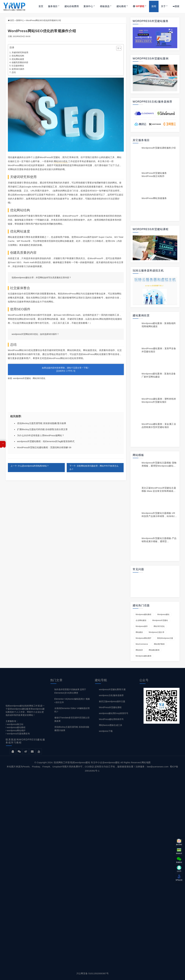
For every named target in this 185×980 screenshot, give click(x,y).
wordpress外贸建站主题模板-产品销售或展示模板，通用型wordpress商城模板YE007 (159, 541)
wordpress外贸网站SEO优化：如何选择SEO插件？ (36, 334)
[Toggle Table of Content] (117, 48)
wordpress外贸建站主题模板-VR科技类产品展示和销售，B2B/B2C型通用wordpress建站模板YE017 (159, 516)
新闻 (154, 6)
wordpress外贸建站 (22, 378)
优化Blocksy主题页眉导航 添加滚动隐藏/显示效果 (42, 423)
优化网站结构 (18, 56)
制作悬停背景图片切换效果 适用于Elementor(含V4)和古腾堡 (70, 691)
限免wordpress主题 (165, 638)
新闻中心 (20, 20)
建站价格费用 (72, 6)
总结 (14, 72)
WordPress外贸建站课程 (110, 707)
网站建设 (139, 632)
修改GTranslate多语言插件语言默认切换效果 (72, 719)
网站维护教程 (159, 644)
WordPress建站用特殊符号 (111, 719)
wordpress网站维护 (144, 638)
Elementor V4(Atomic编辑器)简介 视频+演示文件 (72, 701)
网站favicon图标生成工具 (111, 725)
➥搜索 (176, 6)
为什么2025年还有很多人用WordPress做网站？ (41, 435)
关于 (163, 6)
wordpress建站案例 (144, 656)
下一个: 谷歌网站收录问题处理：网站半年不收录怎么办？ (94, 468)
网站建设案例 (154, 650)
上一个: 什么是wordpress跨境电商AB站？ (30, 466)
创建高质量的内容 (20, 62)
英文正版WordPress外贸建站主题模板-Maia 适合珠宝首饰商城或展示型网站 (159, 491)
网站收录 (139, 650)
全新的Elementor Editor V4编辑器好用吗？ (72, 710)
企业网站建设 (141, 620)
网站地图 (146, 762)
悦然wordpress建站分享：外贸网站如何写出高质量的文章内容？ (42, 278)
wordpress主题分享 (157, 632)
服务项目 (53, 6)
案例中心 (88, 6)
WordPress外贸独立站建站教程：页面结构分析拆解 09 (44, 447)
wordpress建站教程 (144, 614)
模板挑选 (105, 6)
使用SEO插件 (18, 69)
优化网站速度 (18, 59)
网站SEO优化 (61, 161)
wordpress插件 (142, 626)
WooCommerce (142, 644)
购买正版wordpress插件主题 (112, 701)
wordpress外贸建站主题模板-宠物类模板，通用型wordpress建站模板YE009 (159, 466)
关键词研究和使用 (20, 52)
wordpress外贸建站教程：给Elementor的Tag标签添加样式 (46, 441)
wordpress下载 (106, 731)
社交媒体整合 (18, 66)
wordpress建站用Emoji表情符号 (114, 713)
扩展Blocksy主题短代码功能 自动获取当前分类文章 (42, 429)
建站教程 (121, 6)
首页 (41, 6)
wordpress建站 (163, 614)
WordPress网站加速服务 (154, 198)
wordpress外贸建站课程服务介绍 (159, 148)
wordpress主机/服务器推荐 (111, 695)
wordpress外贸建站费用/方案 (112, 689)
